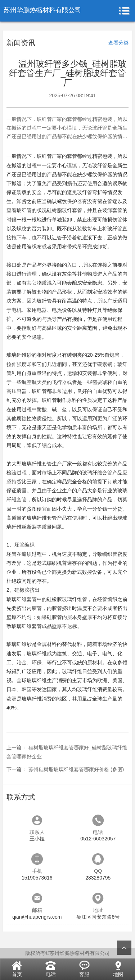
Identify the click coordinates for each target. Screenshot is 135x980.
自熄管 (112, 355)
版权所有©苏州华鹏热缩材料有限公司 (67, 953)
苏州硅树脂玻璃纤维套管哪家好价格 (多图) (76, 769)
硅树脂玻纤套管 (64, 210)
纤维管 (80, 599)
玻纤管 (44, 156)
